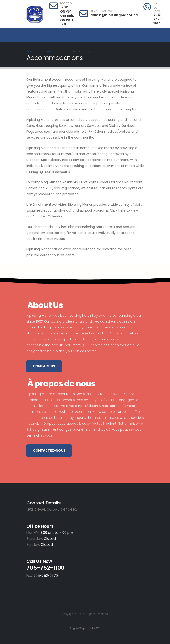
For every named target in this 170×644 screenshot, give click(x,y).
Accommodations (78, 52)
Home (30, 52)
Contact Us (44, 366)
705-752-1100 (157, 19)
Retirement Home (49, 52)
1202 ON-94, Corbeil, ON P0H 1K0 (67, 16)
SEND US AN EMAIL (102, 11)
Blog (72, 628)
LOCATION (67, 3)
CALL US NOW (157, 8)
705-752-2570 (46, 575)
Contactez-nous (49, 450)
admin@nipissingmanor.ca (114, 15)
